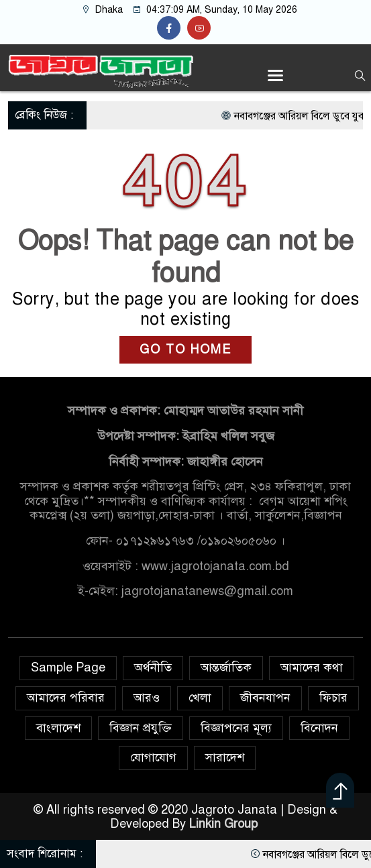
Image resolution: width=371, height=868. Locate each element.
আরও (147, 698)
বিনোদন (319, 728)
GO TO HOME (185, 349)
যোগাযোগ (153, 757)
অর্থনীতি (153, 667)
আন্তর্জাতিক (226, 667)
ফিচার (333, 698)
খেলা (200, 698)
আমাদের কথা (312, 667)
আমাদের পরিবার (66, 698)
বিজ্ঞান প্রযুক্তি (141, 728)
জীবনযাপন (265, 698)
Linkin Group (225, 824)
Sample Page (68, 667)
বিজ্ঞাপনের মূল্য (236, 728)
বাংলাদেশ (58, 728)
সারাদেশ (225, 757)
